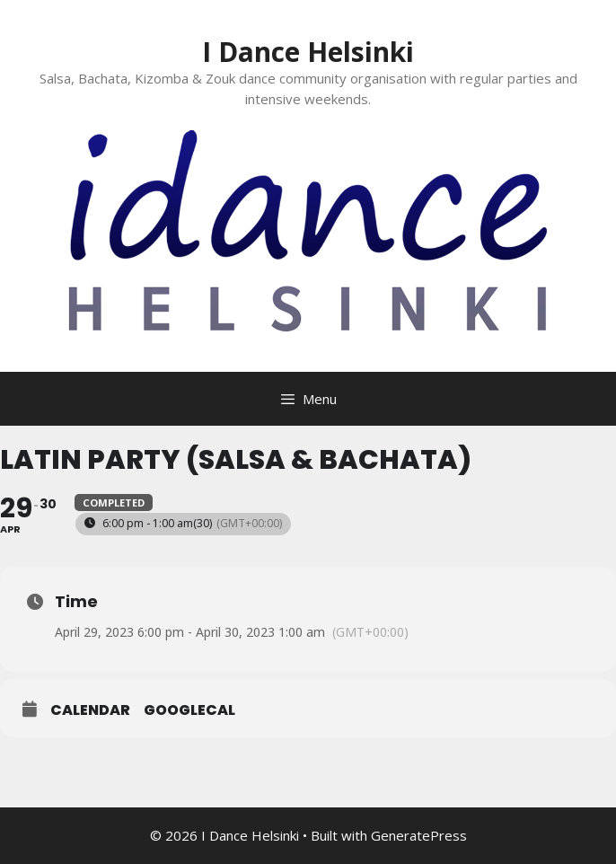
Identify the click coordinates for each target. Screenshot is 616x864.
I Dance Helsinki (308, 52)
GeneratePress (419, 835)
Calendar (90, 710)
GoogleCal (189, 710)
